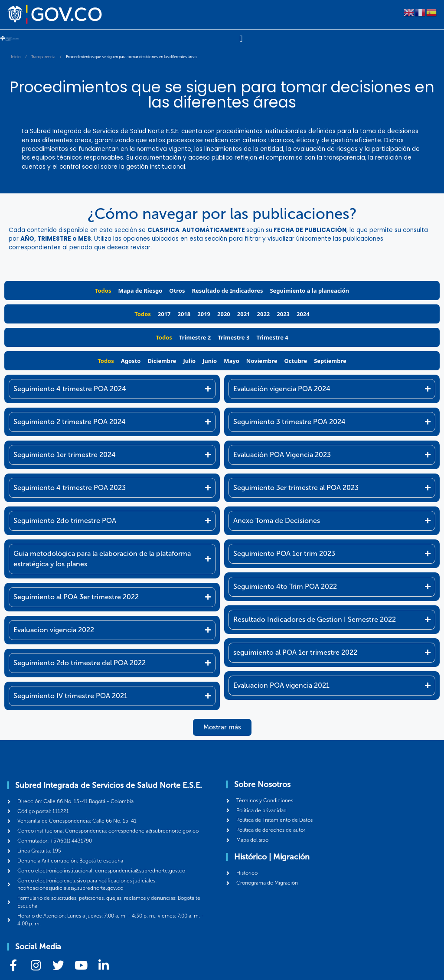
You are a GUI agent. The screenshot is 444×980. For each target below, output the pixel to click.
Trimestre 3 (233, 337)
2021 (244, 314)
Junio (210, 361)
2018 (184, 314)
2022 (264, 314)
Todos (103, 291)
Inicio (16, 57)
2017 (164, 314)
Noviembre (262, 361)
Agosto (131, 361)
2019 (204, 314)
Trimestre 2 (195, 337)
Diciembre (162, 361)
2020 (224, 314)
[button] (222, 727)
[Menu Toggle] (241, 39)
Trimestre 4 (272, 337)
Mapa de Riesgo (140, 291)
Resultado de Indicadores (227, 291)
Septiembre (330, 361)
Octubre (296, 361)
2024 (303, 314)
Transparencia (43, 57)
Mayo (232, 361)
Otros (177, 291)
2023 (283, 314)
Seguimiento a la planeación (309, 291)
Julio (189, 361)
